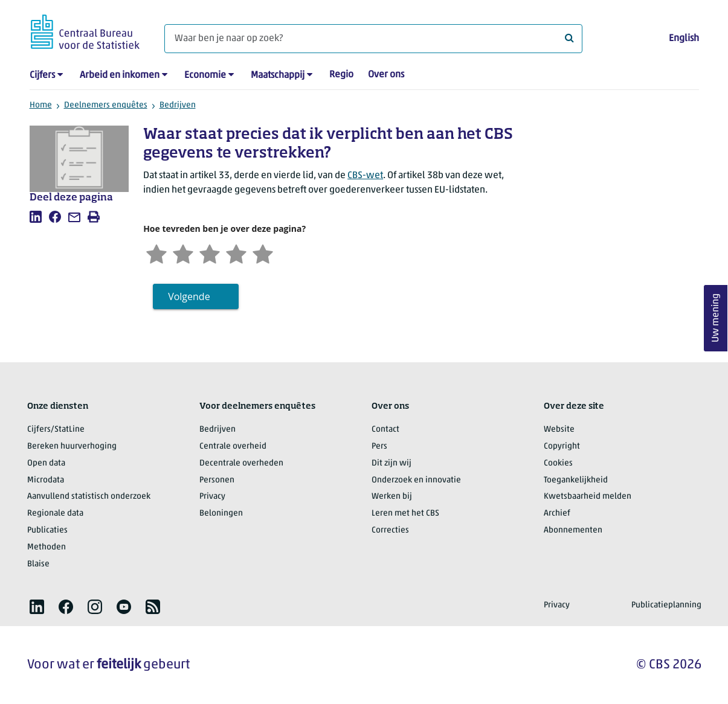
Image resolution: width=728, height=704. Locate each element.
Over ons (386, 75)
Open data (46, 463)
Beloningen (221, 514)
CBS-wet (365, 176)
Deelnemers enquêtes (106, 105)
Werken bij (392, 497)
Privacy (212, 497)
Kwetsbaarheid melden (588, 497)
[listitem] (36, 217)
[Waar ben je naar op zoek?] (373, 39)
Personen (217, 480)
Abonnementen (573, 530)
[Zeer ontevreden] (156, 253)
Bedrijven (178, 105)
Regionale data (55, 514)
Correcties (390, 530)
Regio (341, 75)
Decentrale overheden (241, 463)
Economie (205, 75)
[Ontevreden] (183, 253)
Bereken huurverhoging (72, 446)
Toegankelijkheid (576, 480)
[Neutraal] (210, 253)
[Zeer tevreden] (263, 253)
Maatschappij (278, 75)
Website (559, 430)
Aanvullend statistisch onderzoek (89, 497)
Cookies (558, 463)
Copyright (562, 446)
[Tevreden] (236, 253)
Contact (385, 430)
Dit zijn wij (391, 463)
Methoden (47, 547)
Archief (557, 514)
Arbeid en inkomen (120, 75)
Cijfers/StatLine (56, 430)
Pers (379, 446)
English (684, 39)
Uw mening (716, 318)
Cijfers (42, 75)
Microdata (46, 480)
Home (41, 105)
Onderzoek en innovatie (416, 480)
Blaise (38, 564)
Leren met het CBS (405, 514)
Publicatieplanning (666, 605)
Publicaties (47, 530)
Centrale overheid (233, 446)
